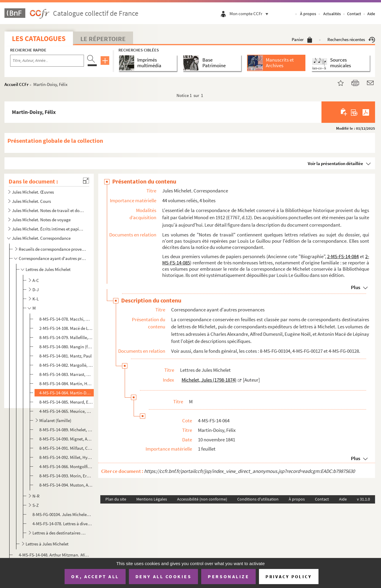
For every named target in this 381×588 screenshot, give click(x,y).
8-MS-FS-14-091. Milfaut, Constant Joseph (66, 448)
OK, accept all (95, 576)
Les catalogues (39, 39)
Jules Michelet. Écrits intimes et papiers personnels (49, 229)
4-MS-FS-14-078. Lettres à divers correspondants (62, 524)
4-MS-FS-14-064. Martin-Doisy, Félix (66, 393)
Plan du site (116, 499)
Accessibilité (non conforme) (202, 499)
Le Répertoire (103, 39)
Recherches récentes (351, 39)
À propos (308, 14)
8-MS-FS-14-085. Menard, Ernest (66, 402)
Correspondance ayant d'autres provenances (52, 258)
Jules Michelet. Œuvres (33, 192)
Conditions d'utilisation (258, 499)
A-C (36, 280)
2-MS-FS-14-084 (343, 256)
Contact (354, 14)
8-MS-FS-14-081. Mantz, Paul (65, 356)
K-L (36, 299)
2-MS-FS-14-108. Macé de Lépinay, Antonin (66, 328)
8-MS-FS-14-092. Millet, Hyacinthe (66, 457)
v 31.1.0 (363, 499)
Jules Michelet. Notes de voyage (41, 220)
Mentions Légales (152, 499)
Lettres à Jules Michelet (47, 544)
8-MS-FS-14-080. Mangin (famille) (66, 347)
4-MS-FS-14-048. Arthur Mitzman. (55, 555)
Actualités (332, 14)
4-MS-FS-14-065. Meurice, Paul (66, 411)
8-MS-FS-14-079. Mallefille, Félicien (66, 337)
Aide (371, 14)
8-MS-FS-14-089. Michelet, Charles (66, 430)
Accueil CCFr (17, 84)
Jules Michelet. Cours (31, 201)
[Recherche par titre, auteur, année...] (47, 61)
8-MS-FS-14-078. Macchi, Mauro (66, 319)
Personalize (228, 576)
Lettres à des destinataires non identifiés (60, 533)
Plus (356, 287)
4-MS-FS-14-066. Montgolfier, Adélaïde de (66, 467)
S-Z (36, 505)
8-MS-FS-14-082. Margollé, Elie (66, 365)
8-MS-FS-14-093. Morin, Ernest (66, 476)
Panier (302, 39)
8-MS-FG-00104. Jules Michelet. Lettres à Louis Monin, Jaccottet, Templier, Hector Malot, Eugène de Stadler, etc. (62, 514)
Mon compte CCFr (250, 14)
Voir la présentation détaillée (335, 163)
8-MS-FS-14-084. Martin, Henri (66, 384)
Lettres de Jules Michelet (48, 269)
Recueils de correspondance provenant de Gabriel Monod (52, 249)
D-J (36, 290)
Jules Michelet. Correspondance (41, 238)
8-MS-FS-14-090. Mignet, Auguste (66, 439)
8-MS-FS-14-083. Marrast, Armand (66, 374)
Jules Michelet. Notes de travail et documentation (49, 210)
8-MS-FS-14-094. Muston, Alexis (66, 485)
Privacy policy (289, 577)
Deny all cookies (163, 576)
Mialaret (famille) (55, 420)
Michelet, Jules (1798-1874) (209, 380)
